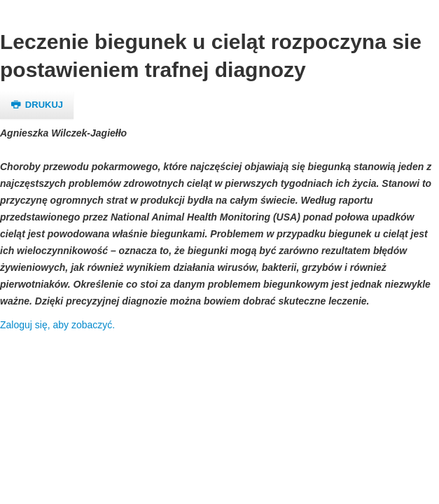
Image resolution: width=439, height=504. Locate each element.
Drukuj (37, 105)
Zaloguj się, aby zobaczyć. (57, 325)
